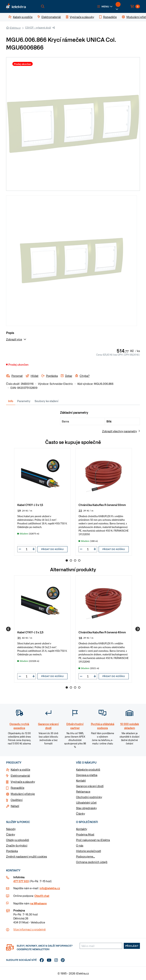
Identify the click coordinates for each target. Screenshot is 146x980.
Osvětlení (17, 800)
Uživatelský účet (86, 802)
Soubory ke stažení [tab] (46, 401)
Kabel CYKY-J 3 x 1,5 (30, 505)
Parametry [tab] (24, 401)
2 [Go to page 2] (71, 560)
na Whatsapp (38, 903)
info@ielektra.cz (50, 888)
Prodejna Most (85, 834)
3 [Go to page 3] (75, 560)
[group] (42, 502)
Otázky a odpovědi (18, 840)
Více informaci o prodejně (29, 929)
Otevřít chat (42, 896)
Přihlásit (132, 946)
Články (81, 814)
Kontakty (82, 829)
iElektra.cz (15, 28)
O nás (80, 845)
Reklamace (83, 791)
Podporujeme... (85, 856)
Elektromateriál (20, 776)
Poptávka (12, 851)
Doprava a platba (87, 775)
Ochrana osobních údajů (92, 862)
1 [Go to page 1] (67, 560)
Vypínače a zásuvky (23, 782)
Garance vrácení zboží (90, 786)
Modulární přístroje (23, 794)
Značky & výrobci (17, 845)
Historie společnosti (88, 851)
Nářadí (15, 806)
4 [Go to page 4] (79, 560)
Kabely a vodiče (20, 769)
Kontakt (81, 780)
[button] (105, 6)
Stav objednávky (86, 808)
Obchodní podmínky (89, 797)
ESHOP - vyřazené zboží (38, 28)
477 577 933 (21, 881)
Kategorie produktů (88, 769)
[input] (27, 549)
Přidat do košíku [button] (52, 549)
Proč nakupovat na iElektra (93, 840)
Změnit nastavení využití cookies (27, 856)
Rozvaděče (17, 788)
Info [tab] (11, 401)
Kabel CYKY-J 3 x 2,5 (30, 632)
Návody (11, 829)
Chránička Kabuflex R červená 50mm (102, 505)
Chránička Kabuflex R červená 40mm (102, 632)
